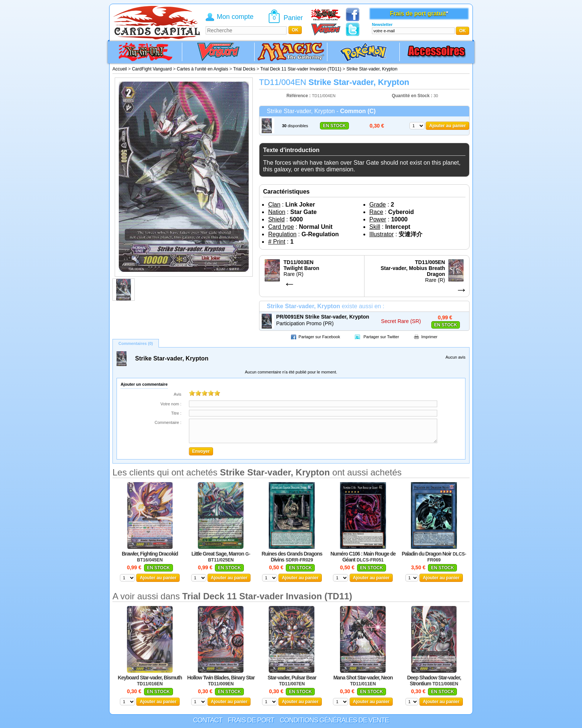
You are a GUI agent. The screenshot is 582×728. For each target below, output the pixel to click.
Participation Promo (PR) (305, 323)
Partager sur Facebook (319, 337)
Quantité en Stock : (412, 96)
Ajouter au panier (447, 126)
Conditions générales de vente (334, 720)
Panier (293, 18)
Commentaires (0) (136, 343)
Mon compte (235, 17)
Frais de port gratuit (418, 14)
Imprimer (429, 337)
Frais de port (251, 720)
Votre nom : (171, 404)
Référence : (299, 96)
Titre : (176, 413)
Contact (208, 720)
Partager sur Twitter (381, 337)
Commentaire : (168, 422)
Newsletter (382, 24)
